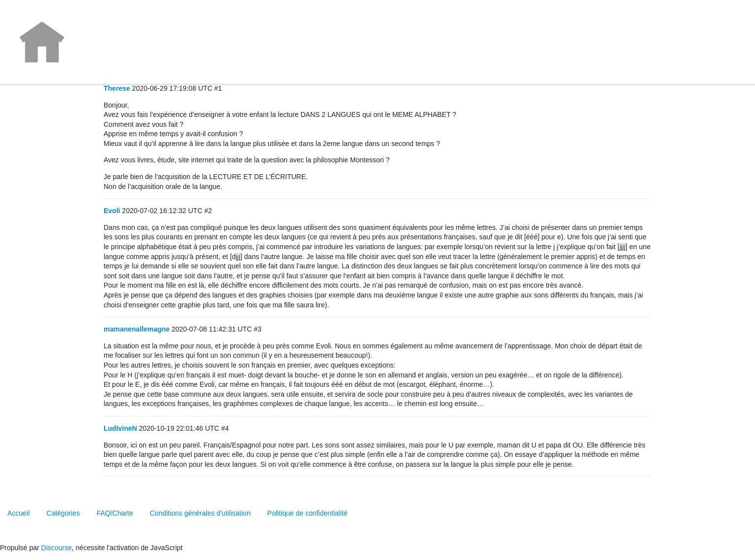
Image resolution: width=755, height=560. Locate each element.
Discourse (56, 548)
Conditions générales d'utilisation (200, 513)
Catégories (63, 513)
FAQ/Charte (115, 513)
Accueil (19, 513)
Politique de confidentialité (308, 513)
